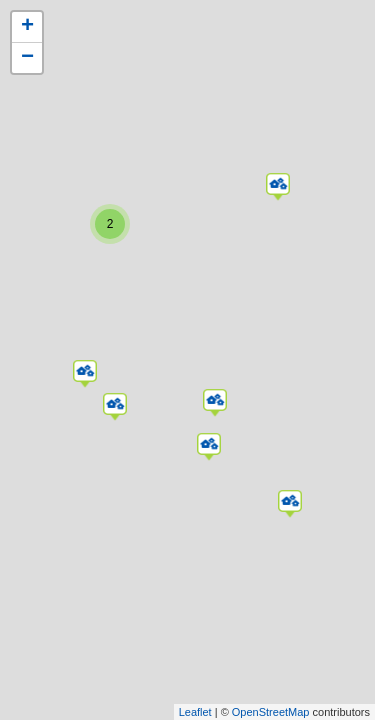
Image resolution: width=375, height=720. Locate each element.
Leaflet (195, 712)
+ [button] (27, 27)
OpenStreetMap (271, 712)
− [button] (27, 58)
